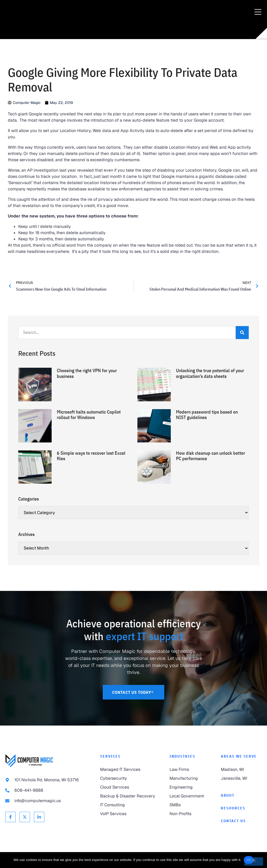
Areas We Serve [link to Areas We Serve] (239, 756)
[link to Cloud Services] (130, 787)
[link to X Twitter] (25, 817)
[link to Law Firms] (190, 770)
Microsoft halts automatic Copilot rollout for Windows (89, 415)
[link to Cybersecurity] (130, 778)
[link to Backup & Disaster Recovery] (130, 796)
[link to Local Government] (190, 796)
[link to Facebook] (10, 817)
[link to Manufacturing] (190, 778)
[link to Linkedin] (39, 817)
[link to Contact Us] (134, 692)
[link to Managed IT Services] (130, 770)
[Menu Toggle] (258, 12)
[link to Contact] (241, 821)
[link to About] (241, 795)
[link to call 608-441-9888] (47, 790)
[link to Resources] (241, 808)
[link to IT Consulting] (130, 805)
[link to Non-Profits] (190, 814)
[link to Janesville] (241, 778)
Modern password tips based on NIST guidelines (207, 415)
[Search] (242, 333)
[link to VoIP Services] (130, 814)
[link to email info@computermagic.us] (47, 801)
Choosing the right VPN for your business (87, 373)
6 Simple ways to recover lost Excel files (91, 456)
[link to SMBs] (190, 805)
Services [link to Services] (110, 756)
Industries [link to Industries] (182, 756)
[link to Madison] (241, 770)
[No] (254, 861)
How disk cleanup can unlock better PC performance (211, 456)
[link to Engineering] (190, 787)
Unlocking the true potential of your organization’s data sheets (210, 373)
